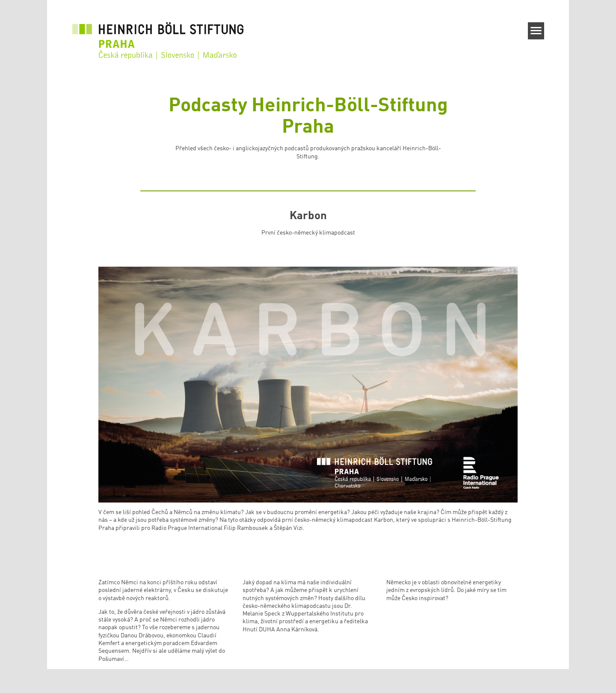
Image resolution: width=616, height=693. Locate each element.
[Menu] (536, 31)
